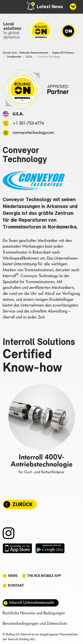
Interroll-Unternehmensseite (32, 602)
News (13, 576)
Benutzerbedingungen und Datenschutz (35, 623)
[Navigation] (68, 31)
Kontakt (16, 585)
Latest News (50, 7)
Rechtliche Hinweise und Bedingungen (34, 613)
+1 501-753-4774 (28, 123)
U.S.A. (18, 114)
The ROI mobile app (44, 576)
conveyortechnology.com (33, 132)
